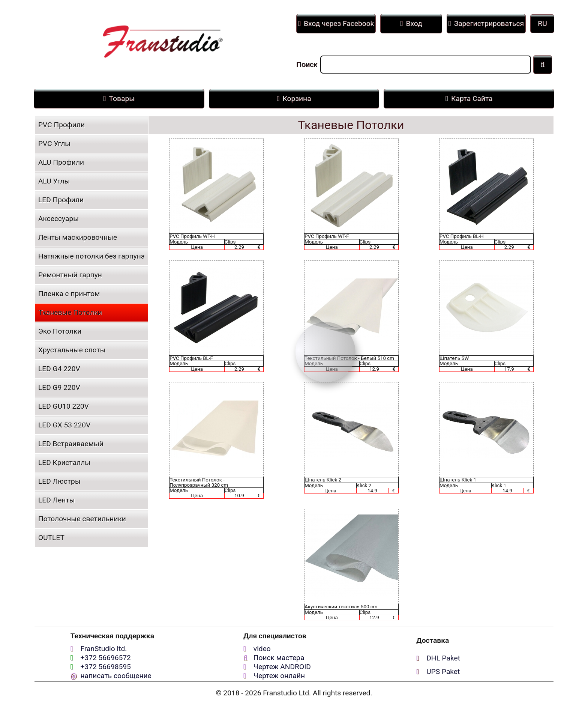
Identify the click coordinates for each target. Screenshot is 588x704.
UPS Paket (443, 672)
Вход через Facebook (336, 23)
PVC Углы (54, 144)
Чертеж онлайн (279, 676)
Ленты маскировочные (78, 237)
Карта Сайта (469, 99)
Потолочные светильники (82, 519)
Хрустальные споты (72, 350)
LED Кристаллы (64, 463)
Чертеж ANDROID (282, 667)
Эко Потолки (60, 331)
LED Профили (61, 200)
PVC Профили (61, 125)
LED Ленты (57, 500)
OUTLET (51, 538)
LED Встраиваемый (71, 444)
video (262, 649)
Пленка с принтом (69, 294)
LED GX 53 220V (64, 425)
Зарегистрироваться (486, 23)
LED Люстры (59, 481)
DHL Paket (443, 658)
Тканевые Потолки (70, 312)
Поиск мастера (279, 658)
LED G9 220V (59, 387)
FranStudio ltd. (104, 649)
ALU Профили (61, 162)
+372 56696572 (106, 658)
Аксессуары (58, 219)
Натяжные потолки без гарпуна (91, 256)
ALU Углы (54, 181)
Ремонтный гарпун (70, 275)
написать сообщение (116, 676)
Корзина (294, 99)
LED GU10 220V (64, 406)
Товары (119, 99)
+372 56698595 (106, 667)
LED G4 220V (59, 369)
